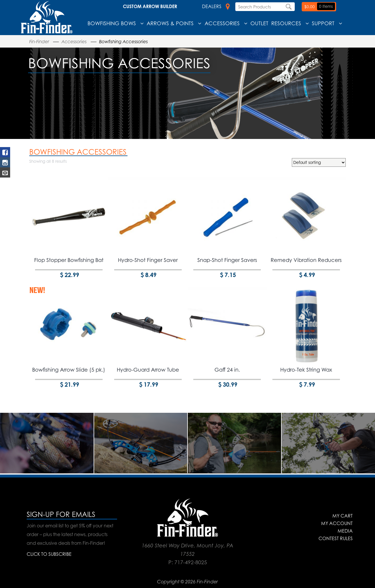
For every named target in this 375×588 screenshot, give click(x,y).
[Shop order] (319, 162)
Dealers (216, 6)
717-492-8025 (191, 562)
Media (345, 531)
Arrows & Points (170, 23)
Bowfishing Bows (112, 23)
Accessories (222, 23)
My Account (337, 523)
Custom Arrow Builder (150, 6)
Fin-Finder (39, 42)
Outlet (259, 23)
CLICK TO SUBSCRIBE (49, 554)
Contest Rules (336, 538)
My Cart (343, 516)
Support (323, 23)
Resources (286, 23)
